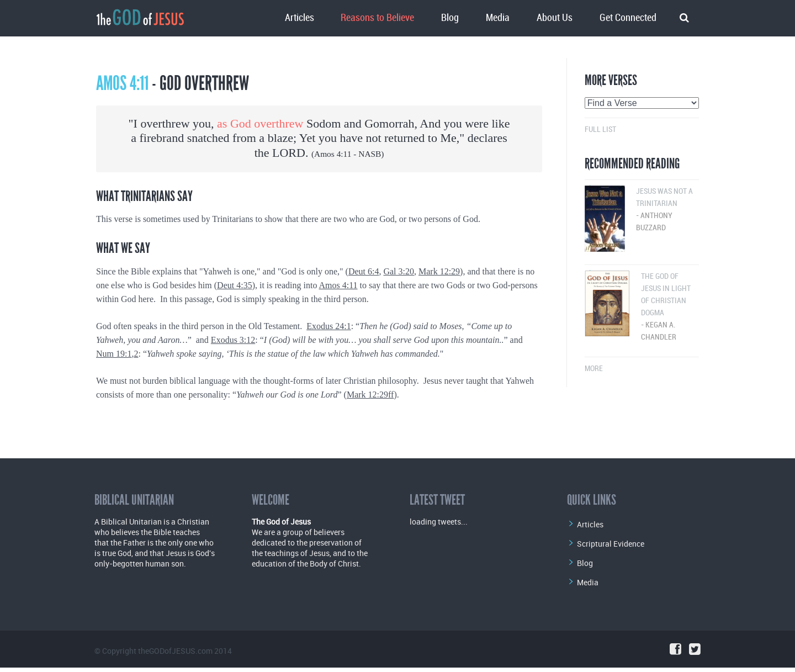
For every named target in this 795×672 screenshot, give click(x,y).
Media (498, 18)
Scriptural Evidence (611, 544)
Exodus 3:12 (233, 340)
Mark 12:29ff (370, 395)
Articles (300, 18)
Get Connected (628, 18)
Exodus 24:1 (328, 326)
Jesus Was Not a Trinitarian (642, 211)
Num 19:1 (114, 354)
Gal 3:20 (399, 271)
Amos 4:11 (333, 154)
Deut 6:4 (364, 271)
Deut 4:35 (235, 285)
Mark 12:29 (439, 271)
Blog (450, 18)
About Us (555, 18)
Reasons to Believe (377, 18)
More (594, 369)
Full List (600, 129)
